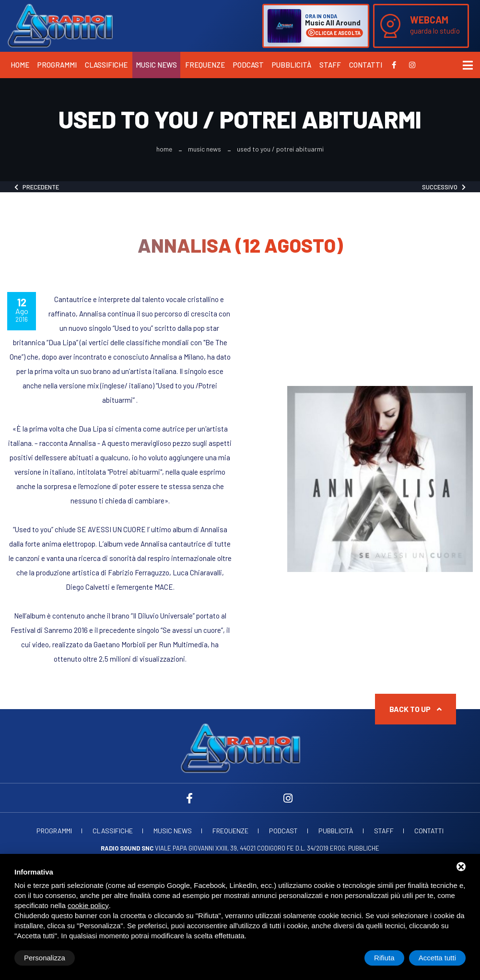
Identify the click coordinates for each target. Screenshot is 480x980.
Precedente (37, 187)
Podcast (248, 65)
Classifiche (106, 65)
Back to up (416, 709)
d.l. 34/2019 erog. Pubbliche (337, 848)
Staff (330, 65)
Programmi (57, 65)
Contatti (366, 65)
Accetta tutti (437, 958)
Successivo (444, 187)
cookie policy (88, 905)
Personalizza (45, 958)
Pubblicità (292, 65)
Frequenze (205, 65)
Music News (156, 65)
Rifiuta (384, 958)
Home (20, 65)
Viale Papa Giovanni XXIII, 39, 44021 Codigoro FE (197, 848)
